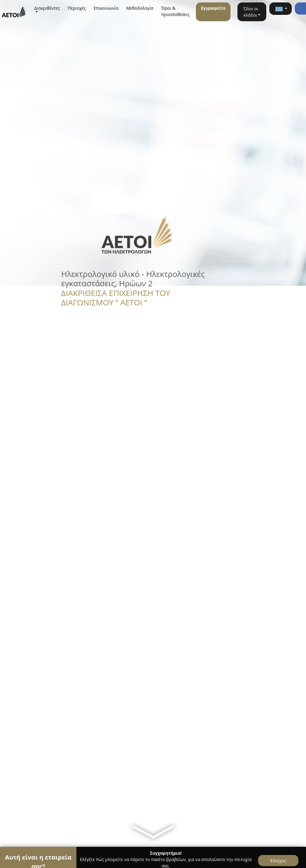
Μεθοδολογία (140, 8)
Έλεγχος (278, 861)
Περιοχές (77, 8)
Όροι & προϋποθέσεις (176, 11)
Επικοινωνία (106, 8)
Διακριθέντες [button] (47, 8)
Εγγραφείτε (213, 8)
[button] (281, 9)
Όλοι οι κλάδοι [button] (251, 12)
